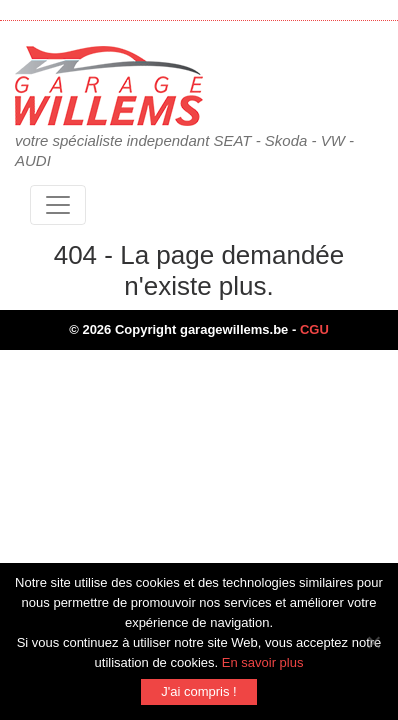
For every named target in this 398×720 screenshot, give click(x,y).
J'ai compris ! (198, 691)
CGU (314, 329)
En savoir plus (263, 662)
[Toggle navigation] (58, 205)
